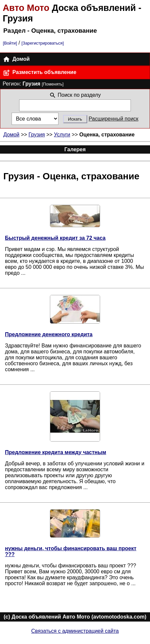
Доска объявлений (71, 8)
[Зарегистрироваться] (43, 43)
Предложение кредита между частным (56, 452)
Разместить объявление (39, 73)
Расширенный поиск (113, 119)
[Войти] (10, 43)
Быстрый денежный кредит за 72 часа (55, 238)
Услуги (62, 135)
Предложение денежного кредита (49, 334)
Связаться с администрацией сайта (75, 631)
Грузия (37, 135)
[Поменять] (53, 84)
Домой (16, 59)
